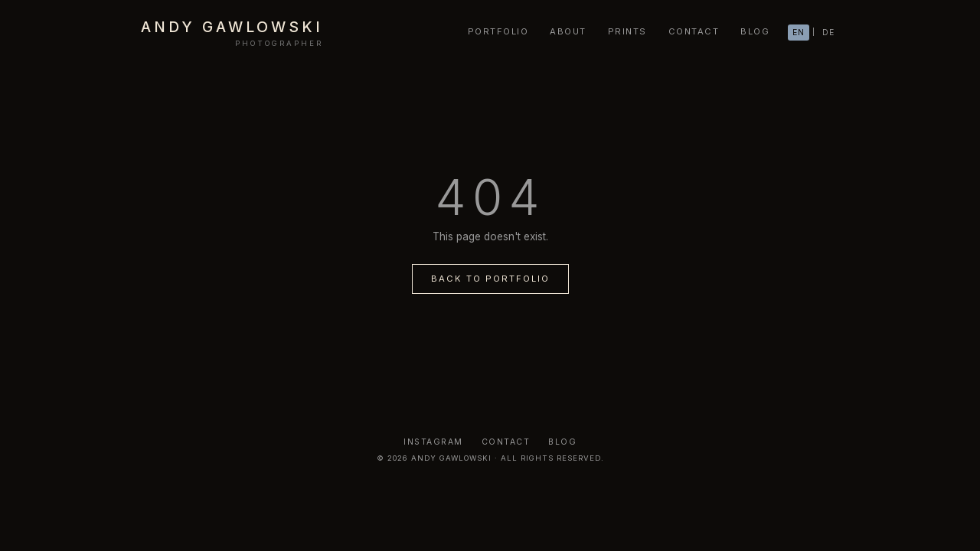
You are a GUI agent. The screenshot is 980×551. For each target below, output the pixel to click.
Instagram (433, 442)
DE (828, 33)
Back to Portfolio (490, 279)
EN (799, 33)
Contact (506, 442)
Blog (562, 442)
